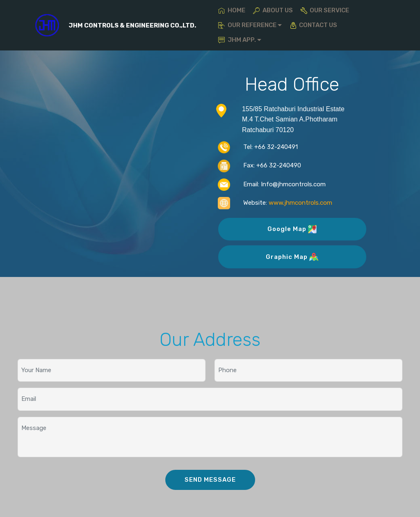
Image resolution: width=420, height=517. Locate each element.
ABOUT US (273, 10)
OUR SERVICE (325, 10)
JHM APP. (237, 40)
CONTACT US (314, 25)
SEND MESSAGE (210, 480)
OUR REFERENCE (247, 25)
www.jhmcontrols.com (300, 203)
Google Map (292, 229)
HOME (232, 10)
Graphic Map (292, 257)
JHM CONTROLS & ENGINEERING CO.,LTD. (132, 25)
